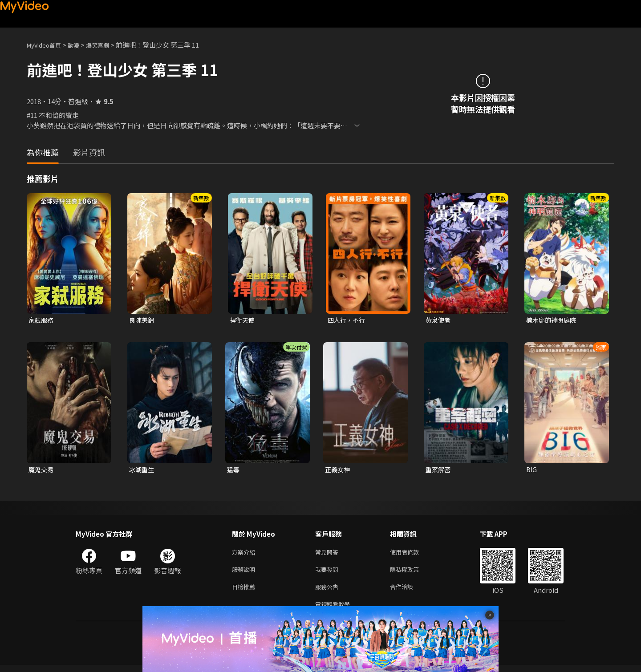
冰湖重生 (142, 471)
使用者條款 (412, 554)
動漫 (81, 45)
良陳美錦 (142, 320)
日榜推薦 (245, 592)
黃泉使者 (439, 320)
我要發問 (329, 573)
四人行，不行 (348, 320)
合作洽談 (409, 592)
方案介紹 (245, 554)
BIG (532, 471)
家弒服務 (42, 320)
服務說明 (245, 573)
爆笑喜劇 (107, 45)
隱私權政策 (412, 573)
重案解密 (439, 471)
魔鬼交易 (42, 471)
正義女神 (338, 471)
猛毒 (234, 471)
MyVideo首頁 (47, 45)
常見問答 (329, 554)
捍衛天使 (243, 320)
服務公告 (329, 592)
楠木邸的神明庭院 (553, 320)
